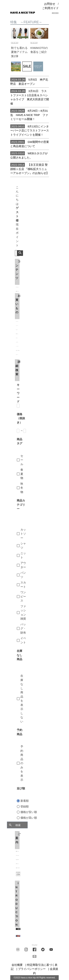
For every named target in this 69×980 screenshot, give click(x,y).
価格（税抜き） (21, 418)
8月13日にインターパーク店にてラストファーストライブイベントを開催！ (30, 130)
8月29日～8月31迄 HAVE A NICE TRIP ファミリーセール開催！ (29, 115)
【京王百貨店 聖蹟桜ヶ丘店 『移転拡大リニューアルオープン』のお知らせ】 (30, 169)
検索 (20, 253)
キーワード (18, 393)
